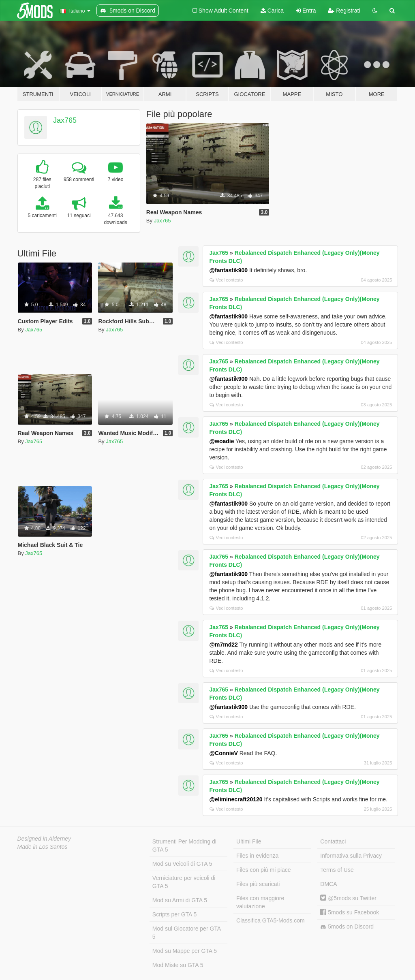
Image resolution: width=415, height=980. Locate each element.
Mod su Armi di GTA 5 (180, 900)
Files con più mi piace (264, 870)
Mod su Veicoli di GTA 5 (182, 864)
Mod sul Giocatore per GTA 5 (187, 933)
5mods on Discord (347, 927)
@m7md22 (223, 645)
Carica (272, 11)
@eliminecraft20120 (236, 799)
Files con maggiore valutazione (260, 902)
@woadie (221, 441)
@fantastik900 (228, 270)
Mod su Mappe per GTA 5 (185, 951)
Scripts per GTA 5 (174, 914)
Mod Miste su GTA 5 (178, 965)
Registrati (344, 11)
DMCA (328, 884)
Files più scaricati (258, 884)
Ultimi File (249, 841)
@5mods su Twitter (348, 898)
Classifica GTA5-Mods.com (271, 920)
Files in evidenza (257, 856)
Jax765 (65, 120)
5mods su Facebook (350, 912)
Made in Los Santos (43, 847)
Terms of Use (337, 870)
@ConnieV (223, 753)
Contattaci (333, 841)
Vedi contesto (226, 280)
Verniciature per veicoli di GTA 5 (184, 882)
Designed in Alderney (44, 839)
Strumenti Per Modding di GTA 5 (184, 845)
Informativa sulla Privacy (351, 856)
